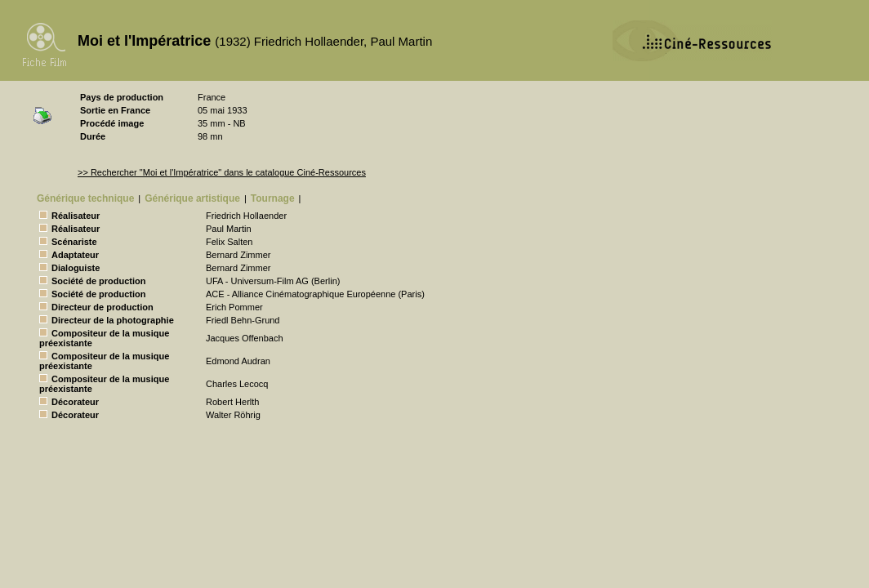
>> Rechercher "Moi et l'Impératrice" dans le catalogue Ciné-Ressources (222, 172)
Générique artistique (192, 198)
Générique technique (85, 198)
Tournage (273, 198)
